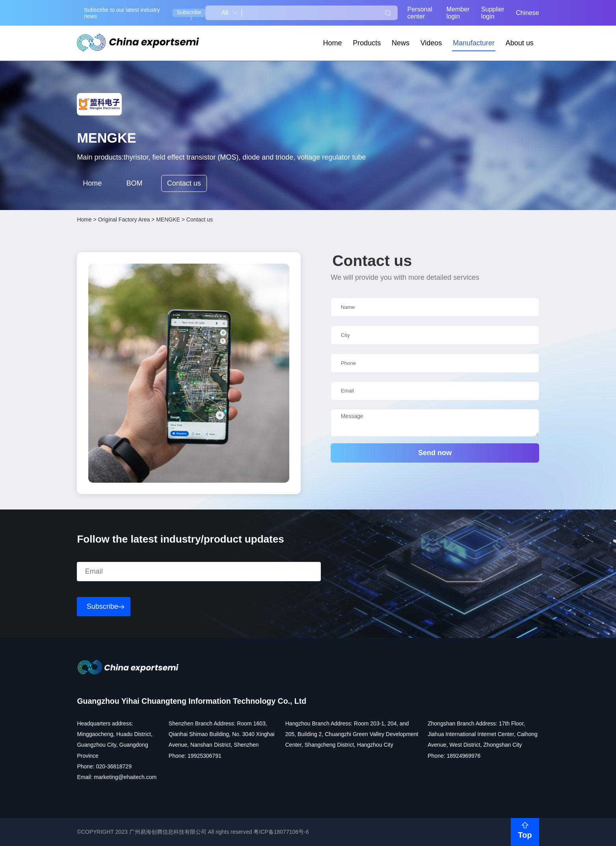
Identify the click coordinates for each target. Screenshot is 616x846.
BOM (134, 183)
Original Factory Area (124, 219)
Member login (458, 13)
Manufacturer (474, 43)
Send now (435, 453)
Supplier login (493, 13)
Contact (184, 183)
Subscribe (189, 13)
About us (520, 43)
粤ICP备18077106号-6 (281, 832)
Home (333, 43)
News (401, 43)
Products (367, 43)
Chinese (528, 13)
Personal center (420, 13)
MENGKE (168, 219)
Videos (431, 43)
